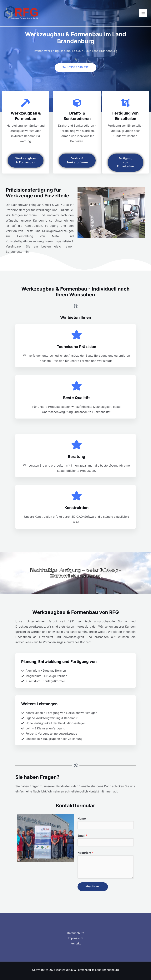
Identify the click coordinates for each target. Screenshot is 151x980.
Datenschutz (75, 933)
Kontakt (75, 943)
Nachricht (86, 853)
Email (82, 836)
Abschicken (93, 886)
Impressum (75, 938)
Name (83, 819)
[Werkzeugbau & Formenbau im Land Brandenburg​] (21, 13)
